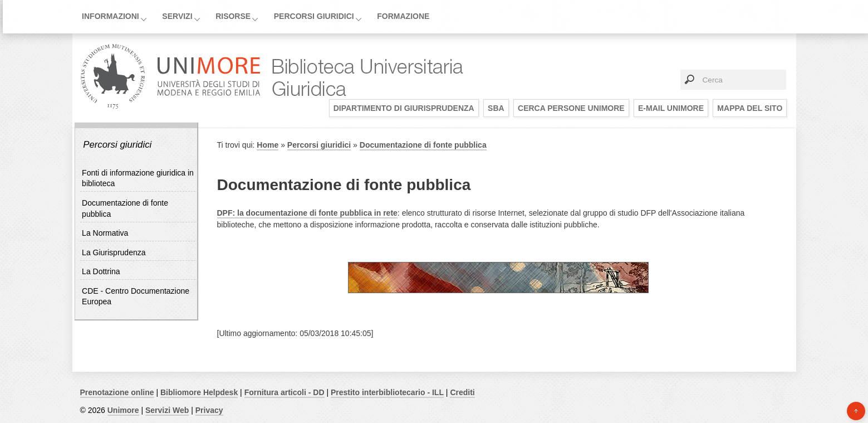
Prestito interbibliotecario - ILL (387, 392)
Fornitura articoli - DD (285, 392)
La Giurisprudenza (114, 252)
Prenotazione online (117, 392)
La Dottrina (101, 271)
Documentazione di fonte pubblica (423, 145)
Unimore (123, 410)
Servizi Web (167, 410)
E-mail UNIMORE (671, 108)
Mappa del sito (750, 108)
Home (268, 145)
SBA (496, 108)
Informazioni (111, 16)
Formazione (403, 16)
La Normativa (105, 233)
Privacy (209, 410)
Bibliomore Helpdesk (199, 392)
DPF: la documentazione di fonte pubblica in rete (307, 213)
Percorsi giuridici (314, 16)
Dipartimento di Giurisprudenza (404, 108)
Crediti (462, 392)
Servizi (177, 16)
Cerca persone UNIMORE (571, 108)
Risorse (233, 16)
